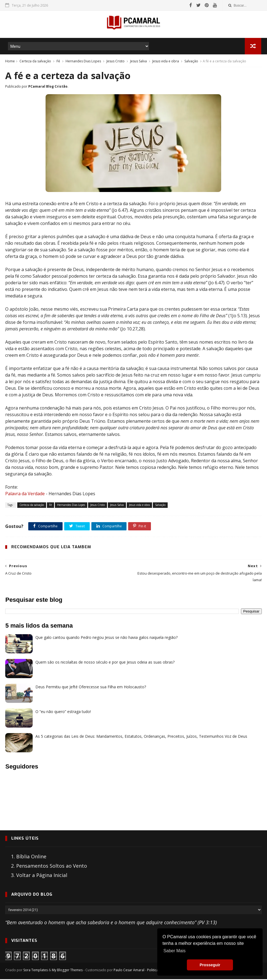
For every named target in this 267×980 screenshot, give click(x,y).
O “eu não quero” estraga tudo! (63, 712)
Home (10, 62)
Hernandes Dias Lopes (83, 62)
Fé (58, 62)
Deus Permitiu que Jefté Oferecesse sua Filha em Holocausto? (91, 688)
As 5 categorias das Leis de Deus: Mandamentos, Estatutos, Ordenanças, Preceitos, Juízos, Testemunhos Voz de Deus (141, 737)
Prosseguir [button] (210, 965)
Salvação (191, 62)
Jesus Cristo (116, 62)
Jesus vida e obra (166, 62)
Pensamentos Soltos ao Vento (52, 867)
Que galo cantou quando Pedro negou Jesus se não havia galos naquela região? (106, 638)
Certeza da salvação (35, 62)
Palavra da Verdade (25, 494)
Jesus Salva (138, 62)
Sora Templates (36, 971)
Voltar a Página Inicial (42, 876)
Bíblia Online (31, 857)
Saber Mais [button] (174, 951)
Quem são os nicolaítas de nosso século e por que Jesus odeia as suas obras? (105, 663)
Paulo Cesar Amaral (129, 971)
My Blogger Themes (67, 971)
